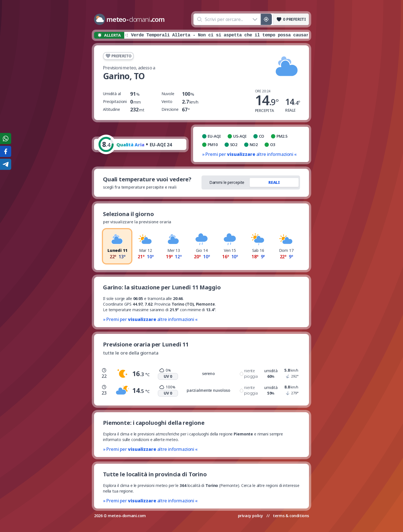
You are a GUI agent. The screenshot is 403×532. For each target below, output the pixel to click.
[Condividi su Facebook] (6, 151)
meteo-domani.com (127, 516)
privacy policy (250, 516)
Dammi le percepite (227, 182)
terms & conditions (291, 516)
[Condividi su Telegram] (6, 164)
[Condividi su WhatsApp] (6, 139)
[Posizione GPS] (266, 19)
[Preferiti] (291, 19)
